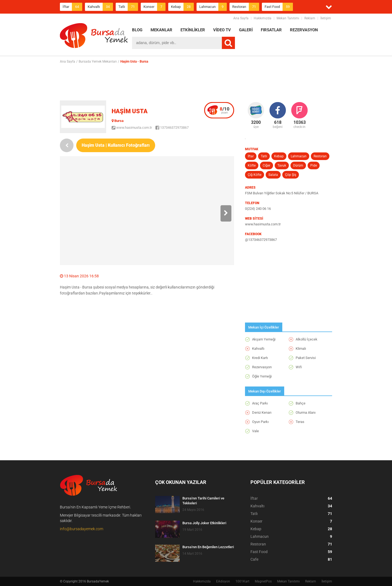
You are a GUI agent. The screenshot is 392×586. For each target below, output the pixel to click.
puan (225, 110)
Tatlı (128, 7)
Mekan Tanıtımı (288, 18)
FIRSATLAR (271, 30)
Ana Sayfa (241, 18)
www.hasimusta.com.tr (132, 128)
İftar (72, 7)
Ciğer (267, 165)
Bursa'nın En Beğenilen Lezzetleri (208, 547)
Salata (273, 175)
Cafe (291, 559)
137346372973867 (172, 128)
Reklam (310, 18)
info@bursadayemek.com (82, 529)
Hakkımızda (263, 18)
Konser (154, 7)
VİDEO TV (222, 30)
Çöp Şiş (291, 175)
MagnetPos (263, 581)
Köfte (252, 165)
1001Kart (242, 581)
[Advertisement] (196, 82)
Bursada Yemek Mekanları (98, 62)
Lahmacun (213, 7)
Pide (314, 165)
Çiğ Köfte (255, 175)
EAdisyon (223, 581)
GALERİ (246, 30)
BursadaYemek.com (94, 37)
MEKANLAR (161, 30)
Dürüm (298, 165)
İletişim (326, 18)
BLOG (137, 30)
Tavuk (282, 165)
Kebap (182, 7)
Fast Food (279, 7)
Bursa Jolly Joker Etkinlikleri (204, 523)
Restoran (246, 7)
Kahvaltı (100, 7)
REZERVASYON (304, 30)
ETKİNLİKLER (193, 30)
